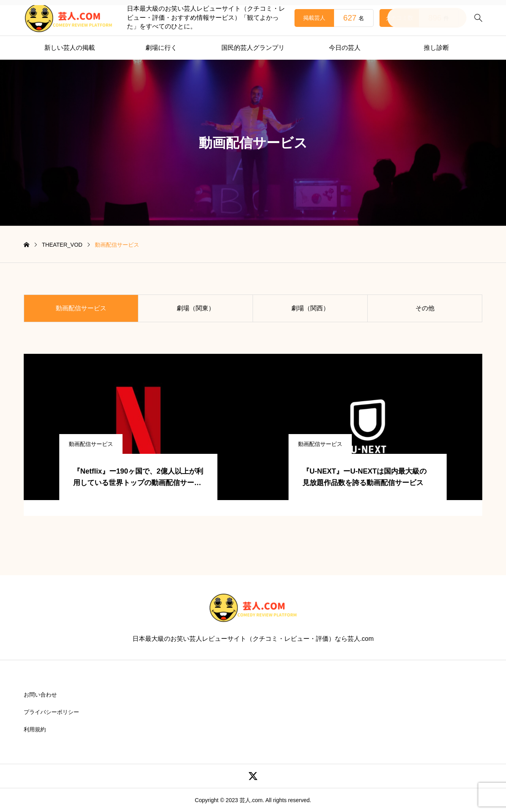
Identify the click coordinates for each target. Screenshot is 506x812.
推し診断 (436, 48)
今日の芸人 (345, 48)
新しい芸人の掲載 (70, 48)
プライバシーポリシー (51, 712)
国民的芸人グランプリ (253, 48)
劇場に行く (161, 48)
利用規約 (35, 729)
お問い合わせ (40, 695)
